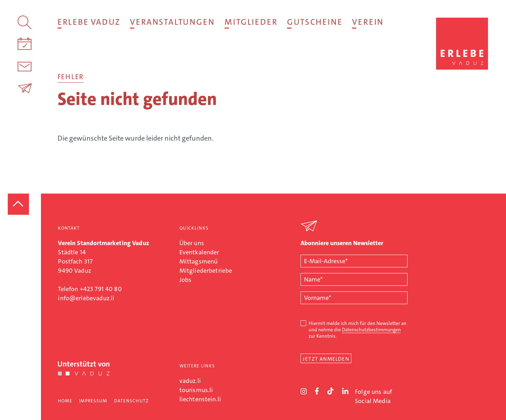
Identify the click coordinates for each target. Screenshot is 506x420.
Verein (368, 22)
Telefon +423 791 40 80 (90, 289)
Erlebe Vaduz (89, 22)
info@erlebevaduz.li (86, 298)
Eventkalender (199, 252)
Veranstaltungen (172, 22)
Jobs (186, 280)
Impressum (93, 401)
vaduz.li (190, 381)
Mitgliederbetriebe (206, 271)
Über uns (192, 243)
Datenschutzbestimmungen (371, 330)
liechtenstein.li (200, 399)
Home (65, 401)
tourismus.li (196, 390)
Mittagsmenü (199, 261)
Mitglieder (251, 22)
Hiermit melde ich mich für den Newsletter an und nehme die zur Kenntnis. (358, 330)
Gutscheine (315, 22)
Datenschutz (131, 401)
